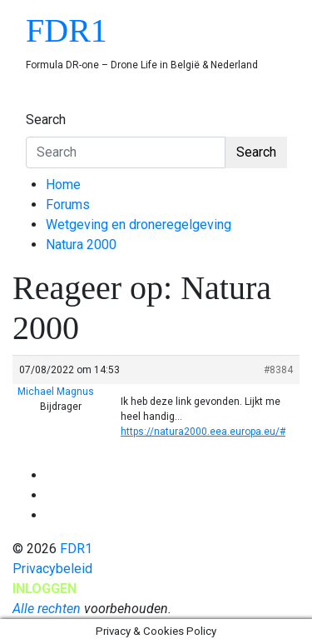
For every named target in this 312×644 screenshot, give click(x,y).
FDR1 (67, 30)
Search (46, 120)
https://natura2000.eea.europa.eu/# (203, 432)
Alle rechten (47, 609)
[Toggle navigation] (37, 104)
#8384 (278, 370)
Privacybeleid (52, 569)
